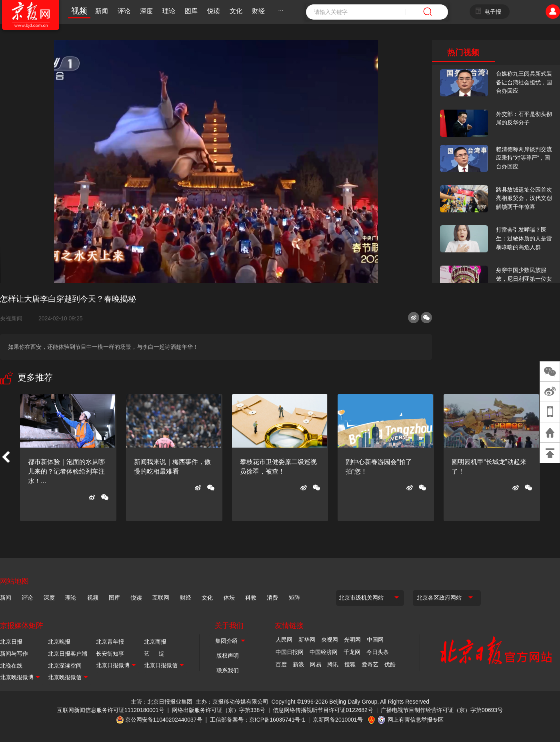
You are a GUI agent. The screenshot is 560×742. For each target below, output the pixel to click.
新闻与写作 (14, 654)
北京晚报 (59, 642)
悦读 (214, 11)
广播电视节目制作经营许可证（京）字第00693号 (442, 710)
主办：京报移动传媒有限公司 (232, 702)
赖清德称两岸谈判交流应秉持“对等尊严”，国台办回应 (524, 158)
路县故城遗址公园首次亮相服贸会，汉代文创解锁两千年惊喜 (524, 198)
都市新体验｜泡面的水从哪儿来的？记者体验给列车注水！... (66, 471)
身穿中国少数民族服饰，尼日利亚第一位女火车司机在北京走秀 (524, 279)
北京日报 (11, 642)
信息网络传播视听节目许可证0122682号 (323, 710)
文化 (236, 11)
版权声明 (228, 656)
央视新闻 (14, 318)
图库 (191, 11)
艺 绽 (154, 654)
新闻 (102, 11)
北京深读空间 (65, 666)
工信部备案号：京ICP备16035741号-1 (258, 720)
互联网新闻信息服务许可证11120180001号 (111, 710)
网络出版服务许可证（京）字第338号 (219, 710)
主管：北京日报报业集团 (162, 702)
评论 (124, 11)
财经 (258, 11)
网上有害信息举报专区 (416, 720)
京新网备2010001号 (338, 720)
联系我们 (228, 670)
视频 (79, 11)
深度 (146, 11)
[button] (6, 458)
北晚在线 (11, 666)
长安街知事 (110, 654)
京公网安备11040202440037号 (164, 720)
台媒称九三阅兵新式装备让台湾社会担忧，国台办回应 (524, 82)
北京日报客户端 (68, 654)
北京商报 (155, 642)
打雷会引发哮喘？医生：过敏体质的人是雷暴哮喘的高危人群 (524, 238)
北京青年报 (110, 642)
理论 (169, 11)
